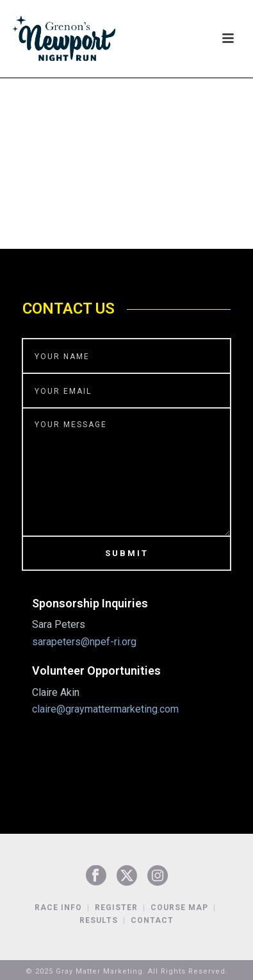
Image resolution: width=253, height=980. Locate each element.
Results (99, 920)
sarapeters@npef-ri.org (84, 642)
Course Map (179, 908)
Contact (152, 920)
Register (116, 908)
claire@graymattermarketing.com (105, 709)
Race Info (58, 908)
